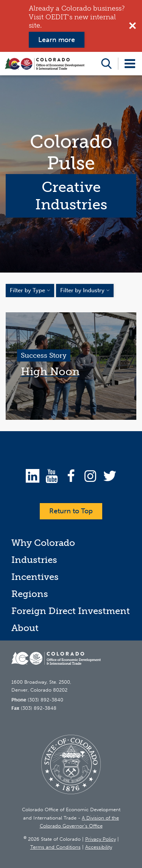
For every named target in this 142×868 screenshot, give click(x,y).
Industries (34, 560)
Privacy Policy (101, 839)
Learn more (57, 40)
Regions (30, 594)
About (25, 628)
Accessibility (99, 847)
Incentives (35, 577)
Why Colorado (43, 543)
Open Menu (130, 64)
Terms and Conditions (55, 847)
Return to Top (71, 511)
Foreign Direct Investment (71, 611)
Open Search (106, 64)
